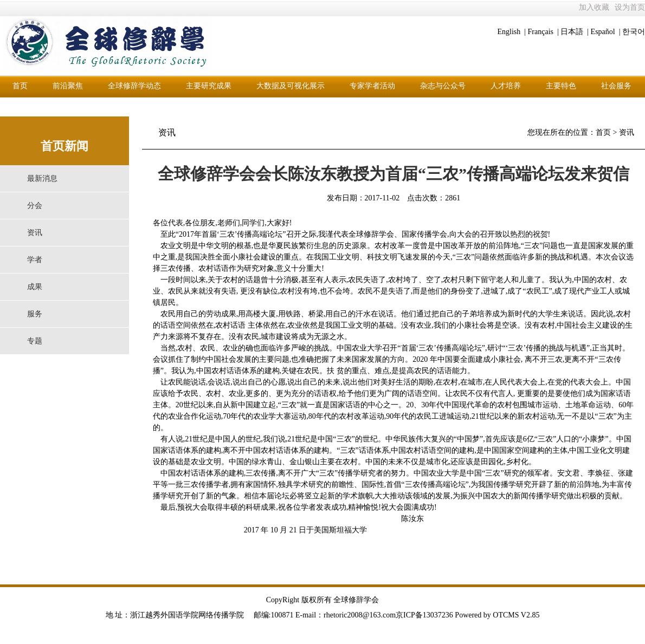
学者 (35, 260)
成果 (35, 287)
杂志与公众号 (443, 86)
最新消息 (42, 178)
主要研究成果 (209, 86)
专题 (35, 341)
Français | (543, 32)
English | (511, 32)
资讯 (35, 233)
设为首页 (630, 7)
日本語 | (575, 32)
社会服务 (616, 86)
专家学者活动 (372, 86)
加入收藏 (594, 7)
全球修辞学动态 (134, 86)
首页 (20, 86)
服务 (35, 314)
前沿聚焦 (68, 86)
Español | (606, 32)
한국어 (634, 32)
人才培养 (506, 86)
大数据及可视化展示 (291, 86)
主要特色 (561, 86)
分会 (35, 206)
